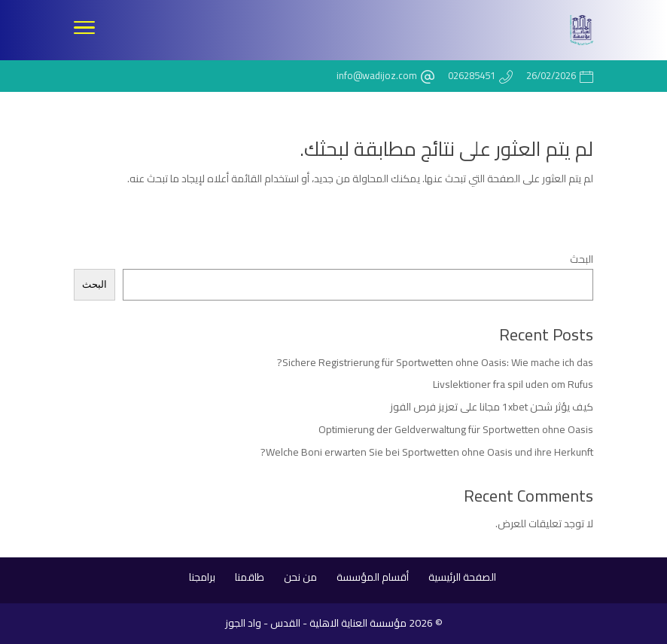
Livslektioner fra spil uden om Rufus (513, 384)
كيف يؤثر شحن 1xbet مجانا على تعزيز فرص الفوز (492, 407)
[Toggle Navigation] (84, 30)
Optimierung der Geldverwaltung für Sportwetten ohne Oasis (456, 429)
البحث (582, 259)
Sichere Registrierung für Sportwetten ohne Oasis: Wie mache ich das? (435, 362)
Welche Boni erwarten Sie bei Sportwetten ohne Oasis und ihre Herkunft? (427, 452)
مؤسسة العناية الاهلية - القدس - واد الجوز (316, 623)
